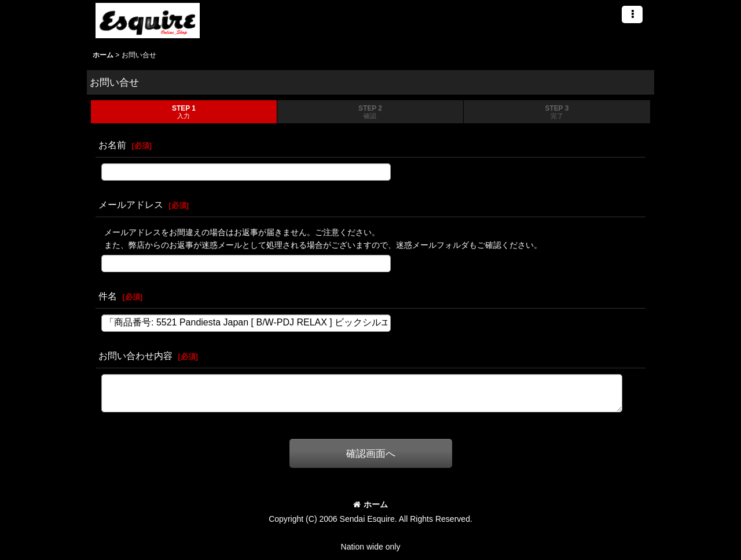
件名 (108, 296)
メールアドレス (131, 204)
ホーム (370, 504)
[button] (632, 14)
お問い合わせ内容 (135, 356)
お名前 (112, 145)
